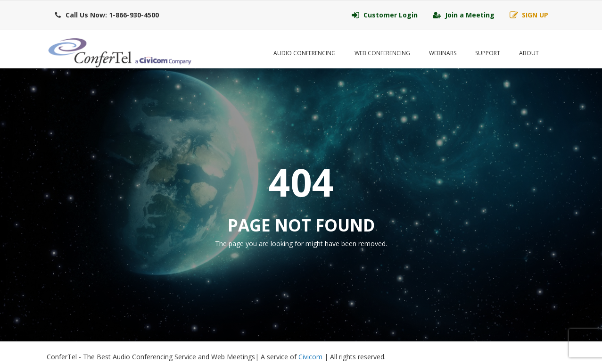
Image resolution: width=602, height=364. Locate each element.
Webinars (443, 53)
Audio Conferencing (305, 53)
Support (488, 53)
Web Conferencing (382, 53)
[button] (107, 15)
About (529, 53)
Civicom (310, 357)
